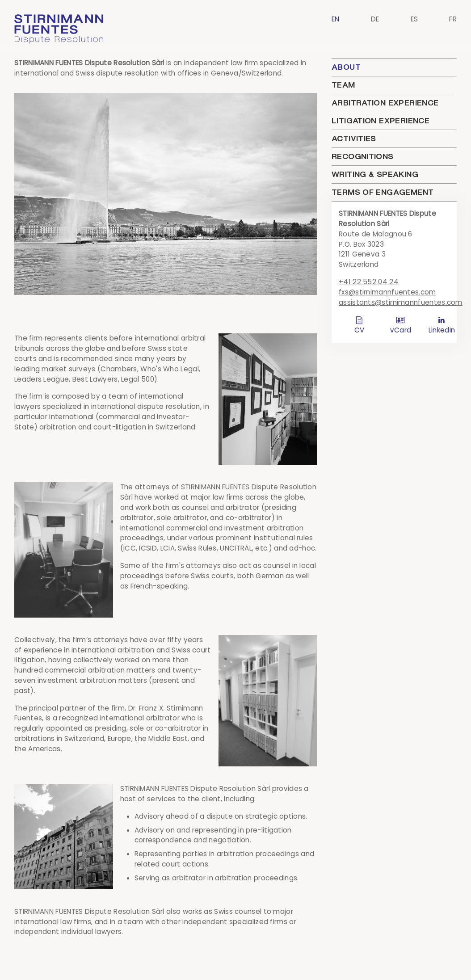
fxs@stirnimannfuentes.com (387, 292)
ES (414, 19)
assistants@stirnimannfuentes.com (401, 302)
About (346, 67)
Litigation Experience (381, 121)
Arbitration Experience (385, 103)
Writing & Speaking (375, 174)
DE (375, 19)
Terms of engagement (383, 192)
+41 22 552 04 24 (369, 282)
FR (453, 19)
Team (343, 85)
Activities (354, 139)
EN (336, 19)
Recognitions (363, 156)
